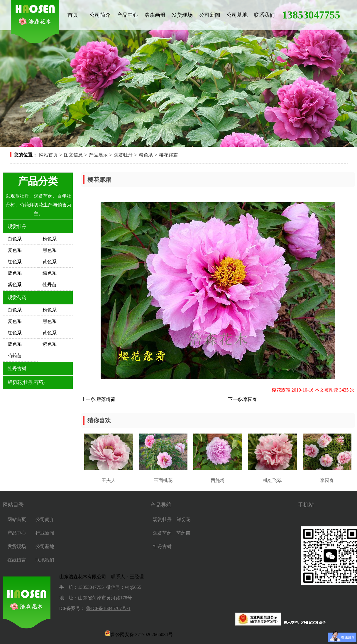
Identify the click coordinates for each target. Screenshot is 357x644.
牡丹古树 (17, 369)
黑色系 (50, 250)
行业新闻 (45, 533)
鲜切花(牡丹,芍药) (26, 382)
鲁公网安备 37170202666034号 (139, 633)
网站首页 (48, 155)
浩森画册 (155, 15)
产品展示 (98, 155)
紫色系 (15, 285)
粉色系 (146, 155)
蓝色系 (15, 273)
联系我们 (264, 15)
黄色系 (50, 262)
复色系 (15, 250)
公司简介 (100, 15)
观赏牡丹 (123, 155)
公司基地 (237, 15)
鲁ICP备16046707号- (107, 608)
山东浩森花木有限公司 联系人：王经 (99, 577)
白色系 (15, 239)
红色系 (15, 262)
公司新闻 (210, 15)
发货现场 (182, 15)
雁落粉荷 (106, 399)
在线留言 (17, 560)
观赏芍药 (17, 297)
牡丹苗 (50, 285)
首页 (73, 15)
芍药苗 (15, 356)
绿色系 (50, 273)
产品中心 (128, 15)
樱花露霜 (168, 155)
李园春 (250, 399)
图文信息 (73, 155)
